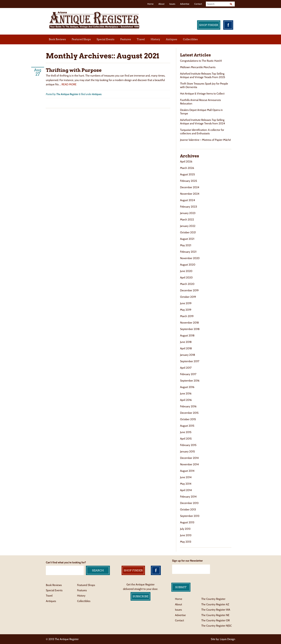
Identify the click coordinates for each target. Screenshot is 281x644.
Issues (172, 4)
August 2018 (187, 335)
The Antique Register (67, 94)
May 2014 (186, 484)
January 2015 (188, 451)
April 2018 (186, 348)
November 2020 (190, 258)
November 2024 (190, 194)
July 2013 (185, 529)
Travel (141, 39)
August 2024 (188, 200)
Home (150, 4)
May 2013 (186, 542)
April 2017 (186, 368)
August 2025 (188, 174)
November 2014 (189, 464)
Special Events (105, 39)
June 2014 (186, 477)
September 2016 (190, 381)
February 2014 (188, 497)
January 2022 (188, 226)
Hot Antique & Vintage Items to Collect (203, 94)
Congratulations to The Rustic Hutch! (201, 61)
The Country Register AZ (215, 604)
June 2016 (186, 393)
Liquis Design (228, 639)
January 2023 (188, 213)
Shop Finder (209, 25)
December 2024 (190, 187)
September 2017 (190, 361)
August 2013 (187, 522)
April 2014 (186, 490)
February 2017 (188, 374)
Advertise (185, 4)
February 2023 (189, 207)
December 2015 (189, 413)
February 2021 (188, 252)
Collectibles (190, 39)
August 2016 (187, 387)
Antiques (171, 39)
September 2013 (190, 516)
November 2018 (189, 323)
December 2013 (189, 503)
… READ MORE (68, 84)
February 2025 (189, 181)
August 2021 (187, 239)
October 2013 (188, 509)
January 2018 (188, 355)
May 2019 (186, 310)
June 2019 (186, 303)
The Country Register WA (216, 610)
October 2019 (188, 297)
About (161, 4)
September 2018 (190, 329)
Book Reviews (57, 39)
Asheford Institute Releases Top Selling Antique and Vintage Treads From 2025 (203, 75)
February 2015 (188, 445)
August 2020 (188, 265)
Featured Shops (81, 39)
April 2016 (186, 400)
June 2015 (186, 432)
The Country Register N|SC (216, 626)
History (155, 39)
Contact (198, 4)
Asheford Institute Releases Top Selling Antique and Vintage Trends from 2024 (203, 122)
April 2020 (186, 277)
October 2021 (188, 232)
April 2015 (186, 439)
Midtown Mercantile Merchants (198, 67)
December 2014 (189, 458)
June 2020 (186, 271)
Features (126, 39)
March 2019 (187, 316)
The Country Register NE (215, 615)
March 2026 (187, 168)
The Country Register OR (215, 620)
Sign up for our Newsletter (187, 561)
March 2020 (187, 284)
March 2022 (187, 219)
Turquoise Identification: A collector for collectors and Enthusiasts (202, 132)
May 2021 (186, 245)
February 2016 (188, 406)
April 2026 (186, 161)
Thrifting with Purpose (74, 70)
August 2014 (187, 471)
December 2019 (189, 290)
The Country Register (213, 599)
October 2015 (188, 419)
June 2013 (186, 535)
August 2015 (187, 426)
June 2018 (186, 342)
